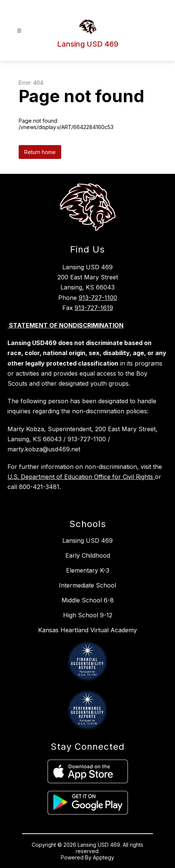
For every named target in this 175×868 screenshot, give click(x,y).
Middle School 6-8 (88, 600)
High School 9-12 (88, 615)
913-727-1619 (94, 308)
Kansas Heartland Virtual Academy (87, 630)
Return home (40, 152)
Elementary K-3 (88, 570)
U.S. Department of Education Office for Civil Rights (81, 477)
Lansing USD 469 (87, 540)
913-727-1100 (98, 298)
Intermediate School (87, 585)
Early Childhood (88, 555)
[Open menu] (19, 31)
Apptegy (104, 857)
